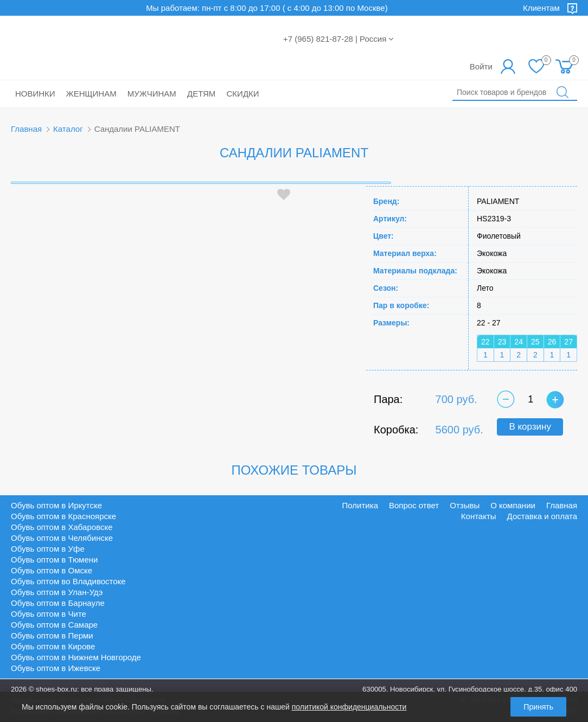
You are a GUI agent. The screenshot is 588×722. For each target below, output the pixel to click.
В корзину (530, 427)
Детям (201, 94)
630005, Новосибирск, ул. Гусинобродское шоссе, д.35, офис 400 (470, 689)
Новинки (35, 94)
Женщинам (91, 94)
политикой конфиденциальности (349, 707)
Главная (26, 129)
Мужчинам (152, 94)
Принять (538, 707)
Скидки (243, 94)
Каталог (68, 129)
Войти (481, 66)
